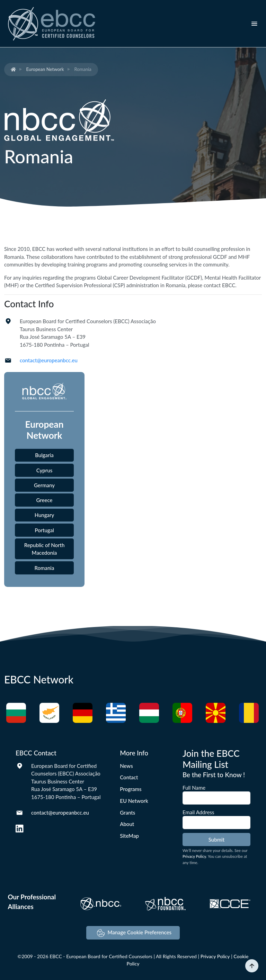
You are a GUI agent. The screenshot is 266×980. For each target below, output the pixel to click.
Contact (129, 777)
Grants (127, 813)
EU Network (134, 801)
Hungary (45, 515)
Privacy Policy (194, 856)
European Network (45, 69)
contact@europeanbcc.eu (49, 360)
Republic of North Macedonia (45, 549)
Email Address (198, 812)
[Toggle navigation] (254, 24)
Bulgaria (44, 455)
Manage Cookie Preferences (134, 933)
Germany (44, 485)
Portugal (44, 530)
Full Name (194, 788)
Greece (45, 500)
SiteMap (129, 836)
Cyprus (44, 470)
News (126, 766)
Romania (45, 568)
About (127, 824)
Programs (131, 789)
